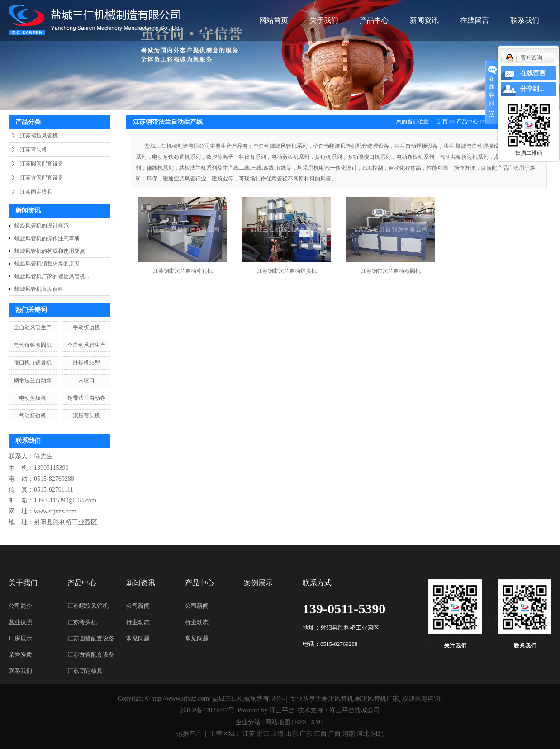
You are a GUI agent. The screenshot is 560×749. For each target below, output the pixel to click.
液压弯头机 (86, 416)
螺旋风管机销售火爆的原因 (47, 264)
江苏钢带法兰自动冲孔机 (183, 271)
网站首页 (274, 20)
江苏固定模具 (36, 192)
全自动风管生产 (33, 327)
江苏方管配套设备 (42, 178)
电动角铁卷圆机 (33, 345)
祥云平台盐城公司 (355, 710)
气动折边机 (33, 416)
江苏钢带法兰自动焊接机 (287, 271)
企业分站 (248, 722)
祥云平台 (282, 710)
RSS (301, 722)
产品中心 (374, 20)
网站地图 (278, 722)
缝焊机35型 (86, 363)
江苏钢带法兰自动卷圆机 (391, 271)
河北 (363, 734)
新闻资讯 (424, 20)
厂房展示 (20, 638)
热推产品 (189, 734)
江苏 (249, 734)
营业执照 (20, 622)
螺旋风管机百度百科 (39, 289)
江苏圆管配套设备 (42, 164)
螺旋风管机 (337, 699)
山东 (292, 734)
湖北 (377, 734)
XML (318, 722)
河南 (349, 734)
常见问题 (138, 638)
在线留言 (475, 20)
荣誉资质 (20, 655)
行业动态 (138, 622)
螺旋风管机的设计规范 (42, 226)
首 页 (442, 122)
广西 (334, 734)
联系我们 (525, 20)
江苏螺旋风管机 (39, 136)
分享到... (532, 89)
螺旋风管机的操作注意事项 (47, 238)
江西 (320, 734)
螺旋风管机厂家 (377, 699)
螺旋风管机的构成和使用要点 (50, 251)
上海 (277, 734)
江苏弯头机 (33, 150)
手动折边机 (86, 327)
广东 (306, 734)
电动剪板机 (33, 398)
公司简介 (20, 606)
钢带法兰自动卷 (86, 398)
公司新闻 (138, 606)
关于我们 (324, 20)
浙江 (263, 734)
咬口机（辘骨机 (33, 363)
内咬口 (86, 380)
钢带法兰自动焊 (33, 380)
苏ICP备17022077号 (207, 710)
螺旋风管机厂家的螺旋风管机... (52, 276)
